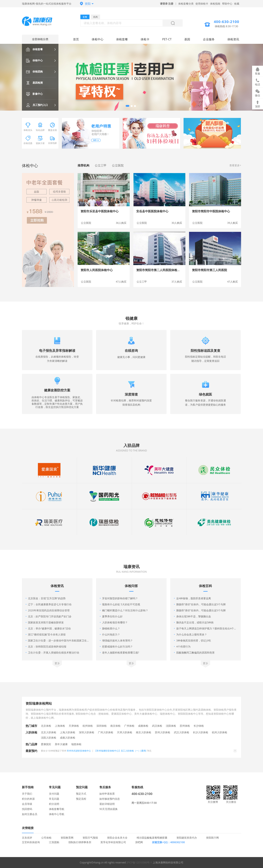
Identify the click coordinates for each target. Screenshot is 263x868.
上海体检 (60, 726)
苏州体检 (185, 726)
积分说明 (54, 804)
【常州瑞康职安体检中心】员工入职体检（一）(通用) (120, 751)
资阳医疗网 (212, 838)
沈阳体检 (171, 726)
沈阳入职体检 (49, 738)
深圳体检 (102, 726)
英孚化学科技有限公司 (113, 842)
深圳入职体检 (87, 732)
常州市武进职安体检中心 (79, 751)
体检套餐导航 (57, 809)
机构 (96, 17)
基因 (187, 39)
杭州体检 (88, 726)
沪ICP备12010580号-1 (139, 862)
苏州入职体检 (163, 732)
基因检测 (34, 83)
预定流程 (81, 799)
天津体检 (74, 726)
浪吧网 (139, 842)
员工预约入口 (37, 105)
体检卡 (145, 39)
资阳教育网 (67, 838)
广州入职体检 (106, 732)
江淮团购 (54, 842)
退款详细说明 (107, 804)
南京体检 (115, 726)
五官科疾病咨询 (31, 842)
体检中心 (34, 60)
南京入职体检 (144, 732)
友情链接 (28, 828)
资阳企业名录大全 (117, 838)
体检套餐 (34, 49)
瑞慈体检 (76, 744)
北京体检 (46, 726)
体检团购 (34, 71)
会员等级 (27, 804)
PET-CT (167, 39)
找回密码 (27, 809)
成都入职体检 (68, 738)
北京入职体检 (49, 732)
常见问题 (54, 799)
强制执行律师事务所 (80, 842)
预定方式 (81, 794)
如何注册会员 (30, 814)
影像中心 (34, 94)
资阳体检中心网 (40, 22)
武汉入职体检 (182, 732)
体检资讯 (233, 39)
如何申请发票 (107, 794)
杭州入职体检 (220, 732)
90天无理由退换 (108, 809)
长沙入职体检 (201, 732)
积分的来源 (28, 799)
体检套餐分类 (186, 4)
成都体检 (143, 726)
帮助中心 (227, 4)
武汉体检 (157, 726)
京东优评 (27, 838)
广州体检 (129, 726)
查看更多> (235, 165)
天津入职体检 (125, 732)
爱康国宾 (46, 744)
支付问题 (54, 794)
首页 (76, 39)
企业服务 (209, 39)
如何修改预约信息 (110, 799)
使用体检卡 (202, 4)
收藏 (237, 4)
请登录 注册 (167, 4)
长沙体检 (199, 726)
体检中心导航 (57, 814)
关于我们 (27, 794)
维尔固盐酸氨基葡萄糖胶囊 (152, 838)
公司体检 (46, 838)
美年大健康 (61, 744)
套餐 (85, 17)
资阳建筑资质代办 (187, 838)
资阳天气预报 (90, 838)
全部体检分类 (40, 39)
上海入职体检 (68, 732)
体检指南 (215, 4)
